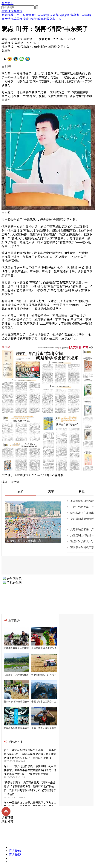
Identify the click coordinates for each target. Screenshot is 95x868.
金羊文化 (7, 3)
